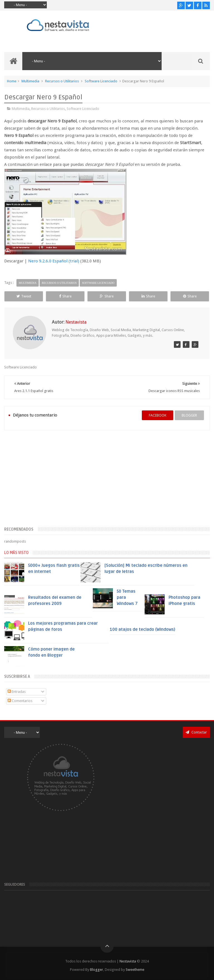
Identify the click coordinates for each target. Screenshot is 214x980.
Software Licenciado (101, 81)
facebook (158, 415)
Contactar (196, 732)
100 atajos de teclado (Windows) (143, 629)
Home (12, 81)
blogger (189, 415)
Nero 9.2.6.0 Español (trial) (54, 261)
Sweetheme (135, 970)
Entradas (17, 692)
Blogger (97, 970)
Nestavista (128, 961)
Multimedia (30, 81)
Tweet (24, 296)
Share (65, 296)
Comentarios (20, 701)
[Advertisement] (107, 482)
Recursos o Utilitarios (62, 81)
